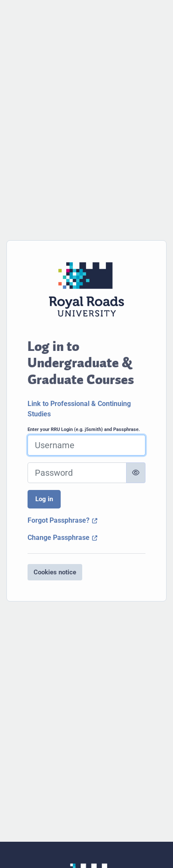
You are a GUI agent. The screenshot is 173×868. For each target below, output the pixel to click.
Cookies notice (55, 572)
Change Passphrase (63, 538)
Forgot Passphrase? (63, 520)
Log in (44, 499)
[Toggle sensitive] (136, 473)
